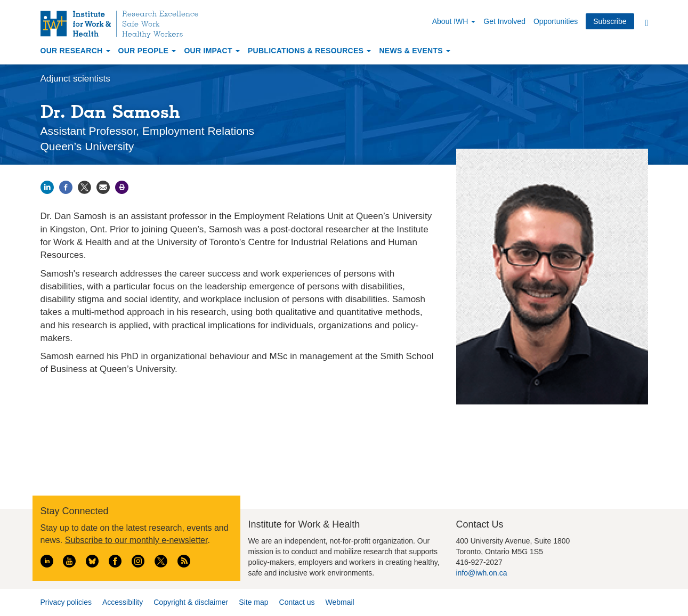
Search (647, 23)
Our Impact (212, 51)
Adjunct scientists (75, 79)
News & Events (415, 51)
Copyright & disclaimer (191, 602)
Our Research (75, 51)
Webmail (339, 602)
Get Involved (504, 21)
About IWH (454, 21)
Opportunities (556, 21)
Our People (147, 51)
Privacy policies (66, 602)
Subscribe (610, 21)
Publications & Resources (309, 51)
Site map (253, 602)
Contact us (297, 602)
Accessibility (123, 602)
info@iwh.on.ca (482, 573)
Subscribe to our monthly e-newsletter (136, 540)
